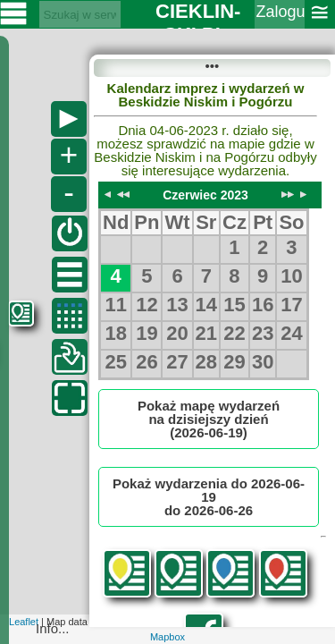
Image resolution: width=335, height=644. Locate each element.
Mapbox (167, 637)
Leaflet (24, 622)
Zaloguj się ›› (281, 23)
